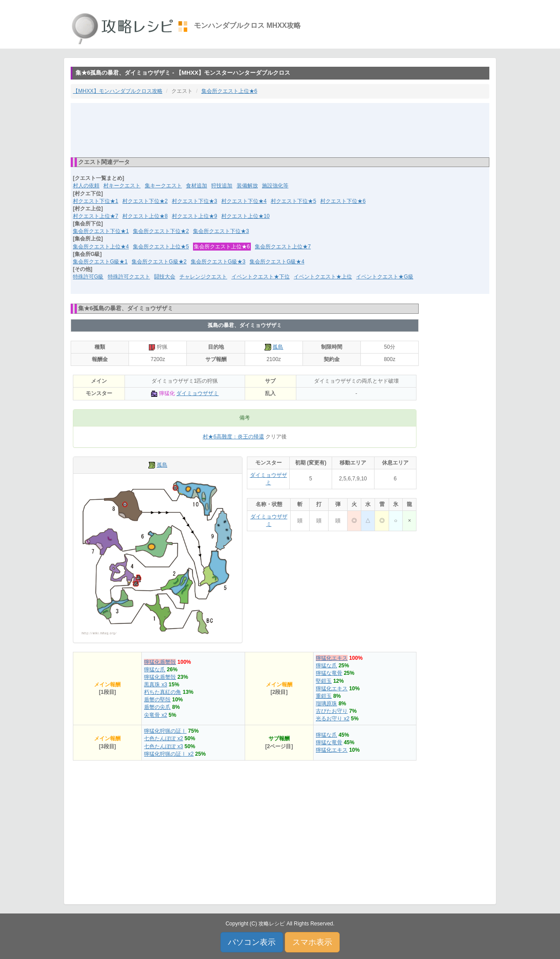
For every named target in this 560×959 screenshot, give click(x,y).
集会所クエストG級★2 (159, 262)
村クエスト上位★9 (195, 216)
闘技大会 (165, 277)
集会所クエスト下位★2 (161, 231)
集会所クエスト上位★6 (229, 91)
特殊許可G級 (88, 277)
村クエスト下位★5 (293, 201)
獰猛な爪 (155, 670)
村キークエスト (122, 186)
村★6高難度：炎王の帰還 (233, 437)
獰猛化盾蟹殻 (160, 662)
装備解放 (247, 186)
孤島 (278, 347)
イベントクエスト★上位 (323, 277)
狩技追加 (222, 186)
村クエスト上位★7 (96, 216)
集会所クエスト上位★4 (101, 247)
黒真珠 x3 (155, 685)
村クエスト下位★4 (244, 201)
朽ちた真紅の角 (163, 692)
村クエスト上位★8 (145, 216)
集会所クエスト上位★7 (283, 247)
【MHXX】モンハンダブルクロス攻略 (118, 91)
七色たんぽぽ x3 (163, 746)
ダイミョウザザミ (197, 393)
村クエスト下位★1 (96, 201)
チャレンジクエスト (203, 277)
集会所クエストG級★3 (218, 262)
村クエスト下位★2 (145, 201)
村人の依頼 (86, 186)
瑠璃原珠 (326, 704)
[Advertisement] (280, 129)
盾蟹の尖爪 (157, 707)
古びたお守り (332, 711)
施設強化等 (275, 186)
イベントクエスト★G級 (384, 277)
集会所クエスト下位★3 (221, 231)
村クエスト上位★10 (245, 216)
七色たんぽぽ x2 (163, 738)
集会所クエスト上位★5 (161, 247)
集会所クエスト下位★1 (101, 231)
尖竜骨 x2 (155, 715)
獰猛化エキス (332, 658)
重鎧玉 (324, 696)
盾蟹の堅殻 (157, 700)
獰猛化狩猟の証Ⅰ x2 (169, 754)
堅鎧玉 (324, 681)
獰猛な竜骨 (329, 673)
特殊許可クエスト (129, 277)
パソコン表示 (252, 942)
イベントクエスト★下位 (261, 277)
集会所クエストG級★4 (277, 262)
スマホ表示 (312, 942)
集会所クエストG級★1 (100, 262)
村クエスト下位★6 (343, 201)
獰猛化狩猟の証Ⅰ (165, 731)
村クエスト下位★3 (195, 201)
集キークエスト (163, 186)
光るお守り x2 (333, 719)
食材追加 (197, 186)
